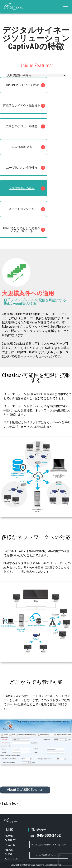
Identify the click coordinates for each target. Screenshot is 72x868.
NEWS (9, 850)
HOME (9, 836)
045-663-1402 (45, 835)
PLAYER (10, 845)
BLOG (9, 854)
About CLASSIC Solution (25, 789)
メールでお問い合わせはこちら (49, 855)
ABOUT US (12, 859)
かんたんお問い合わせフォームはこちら (49, 845)
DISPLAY (10, 840)
